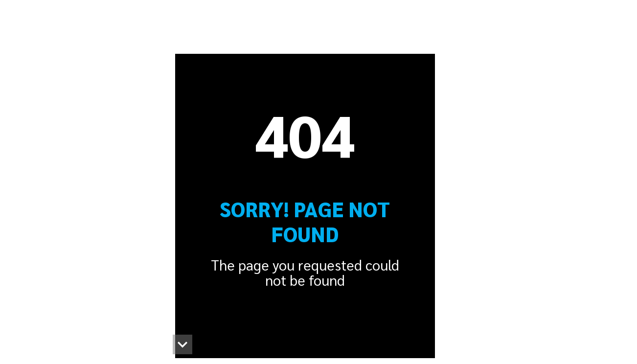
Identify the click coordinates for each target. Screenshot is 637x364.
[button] (182, 344)
